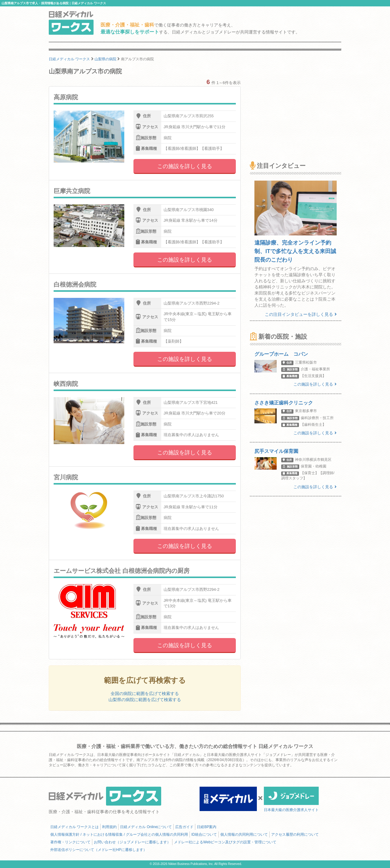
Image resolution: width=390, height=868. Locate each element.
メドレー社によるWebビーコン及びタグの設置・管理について (225, 842)
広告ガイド (184, 827)
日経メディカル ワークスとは (74, 827)
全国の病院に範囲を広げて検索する (145, 693)
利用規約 (109, 827)
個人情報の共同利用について (244, 834)
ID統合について (204, 834)
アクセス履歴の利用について (295, 834)
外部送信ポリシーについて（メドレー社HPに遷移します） (99, 850)
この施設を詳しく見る (185, 166)
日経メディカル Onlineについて (146, 827)
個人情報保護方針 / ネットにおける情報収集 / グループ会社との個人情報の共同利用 (119, 834)
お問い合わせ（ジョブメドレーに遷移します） (132, 842)
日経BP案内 (207, 827)
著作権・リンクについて (70, 842)
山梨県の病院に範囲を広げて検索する (145, 700)
